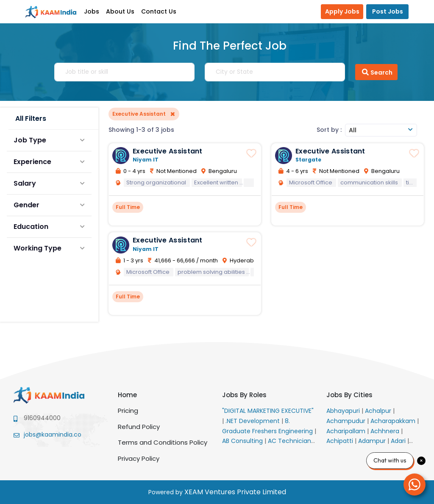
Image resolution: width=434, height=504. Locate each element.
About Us (120, 11)
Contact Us (159, 11)
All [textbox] (353, 130)
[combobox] (381, 130)
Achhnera (386, 431)
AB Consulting (243, 441)
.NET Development (253, 421)
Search (376, 72)
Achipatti (341, 441)
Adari (399, 441)
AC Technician (290, 441)
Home (127, 395)
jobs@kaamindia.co (53, 434)
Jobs (92, 11)
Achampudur (347, 421)
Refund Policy (139, 427)
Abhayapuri (344, 411)
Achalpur (379, 411)
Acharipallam (347, 431)
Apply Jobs (342, 11)
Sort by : (329, 130)
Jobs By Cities (349, 395)
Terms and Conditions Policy (163, 442)
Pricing (128, 411)
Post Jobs (388, 11)
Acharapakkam (394, 421)
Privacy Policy (139, 458)
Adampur (373, 441)
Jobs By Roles (244, 395)
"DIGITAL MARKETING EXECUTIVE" (268, 411)
